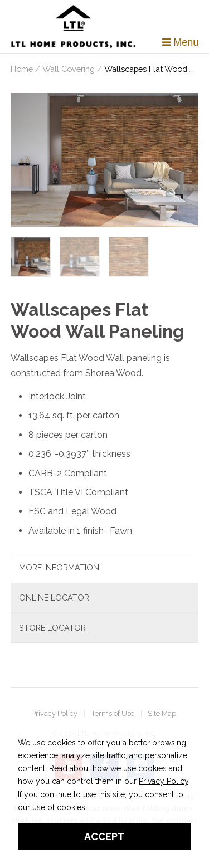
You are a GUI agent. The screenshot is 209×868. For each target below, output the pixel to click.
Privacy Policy (54, 714)
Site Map (162, 714)
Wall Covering (69, 69)
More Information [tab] (59, 567)
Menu (180, 42)
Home (22, 69)
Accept (104, 837)
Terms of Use (113, 714)
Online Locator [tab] (54, 598)
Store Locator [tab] (52, 628)
